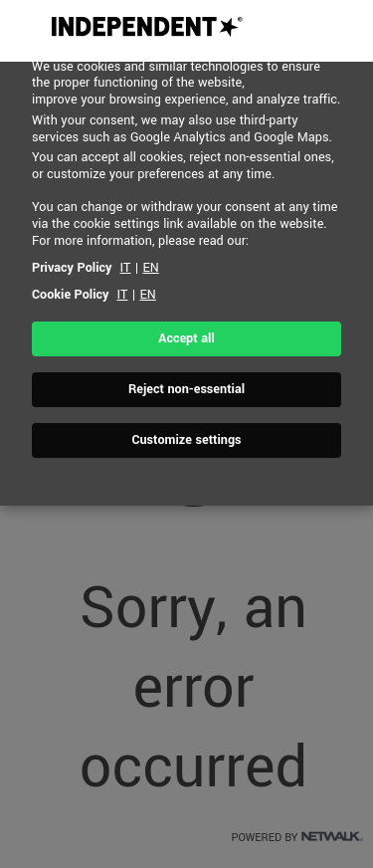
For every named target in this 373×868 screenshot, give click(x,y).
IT (126, 268)
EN (150, 268)
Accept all (186, 338)
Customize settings (186, 440)
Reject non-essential (186, 389)
